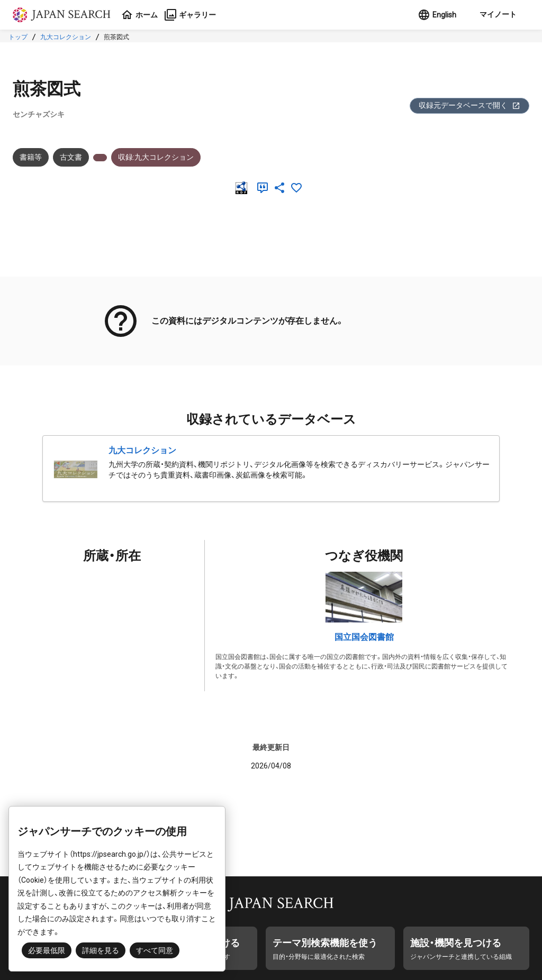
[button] (497, 15)
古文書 (71, 157)
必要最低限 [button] (47, 950)
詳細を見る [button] (101, 950)
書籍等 (31, 157)
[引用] (265, 188)
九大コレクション (66, 37)
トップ (18, 37)
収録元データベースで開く (469, 106)
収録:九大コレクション (156, 157)
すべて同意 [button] (155, 950)
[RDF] (243, 188)
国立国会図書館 (364, 637)
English (437, 15)
